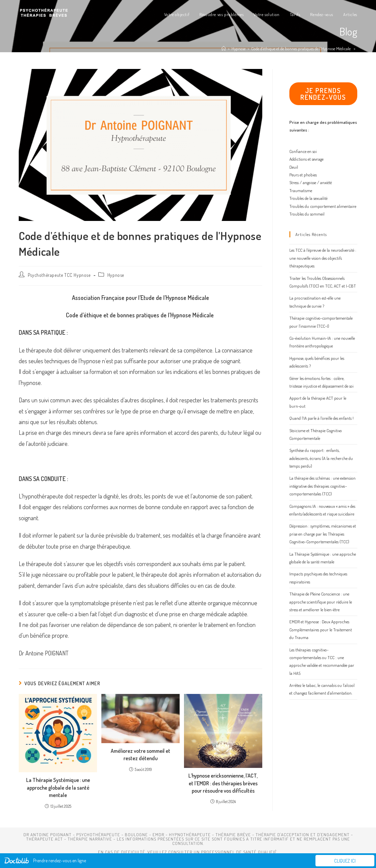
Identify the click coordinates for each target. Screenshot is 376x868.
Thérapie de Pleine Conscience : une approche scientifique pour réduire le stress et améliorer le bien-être (321, 602)
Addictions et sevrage (306, 159)
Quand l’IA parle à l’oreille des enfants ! (321, 418)
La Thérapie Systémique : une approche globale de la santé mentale (58, 787)
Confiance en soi (303, 151)
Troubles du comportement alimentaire (323, 206)
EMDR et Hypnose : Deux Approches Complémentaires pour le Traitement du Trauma (321, 629)
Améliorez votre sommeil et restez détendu (140, 755)
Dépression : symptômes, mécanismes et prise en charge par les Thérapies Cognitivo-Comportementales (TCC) (323, 534)
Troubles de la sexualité (308, 198)
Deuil (294, 167)
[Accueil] (224, 49)
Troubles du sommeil (307, 214)
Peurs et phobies (303, 175)
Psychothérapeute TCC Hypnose (59, 275)
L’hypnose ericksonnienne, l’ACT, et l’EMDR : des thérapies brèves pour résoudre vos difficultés (223, 783)
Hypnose (116, 275)
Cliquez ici (345, 861)
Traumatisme (301, 190)
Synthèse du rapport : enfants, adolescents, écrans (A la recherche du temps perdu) (321, 458)
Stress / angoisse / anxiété (311, 182)
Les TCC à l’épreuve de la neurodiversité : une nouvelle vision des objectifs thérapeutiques (323, 258)
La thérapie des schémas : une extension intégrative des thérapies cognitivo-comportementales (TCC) (322, 486)
